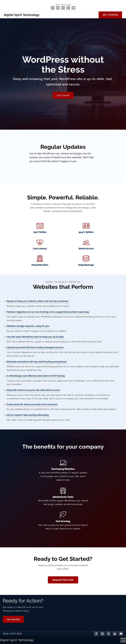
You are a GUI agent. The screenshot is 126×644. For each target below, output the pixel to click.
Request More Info (63, 580)
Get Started (110, 15)
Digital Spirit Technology (22, 15)
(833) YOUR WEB (63, 5)
